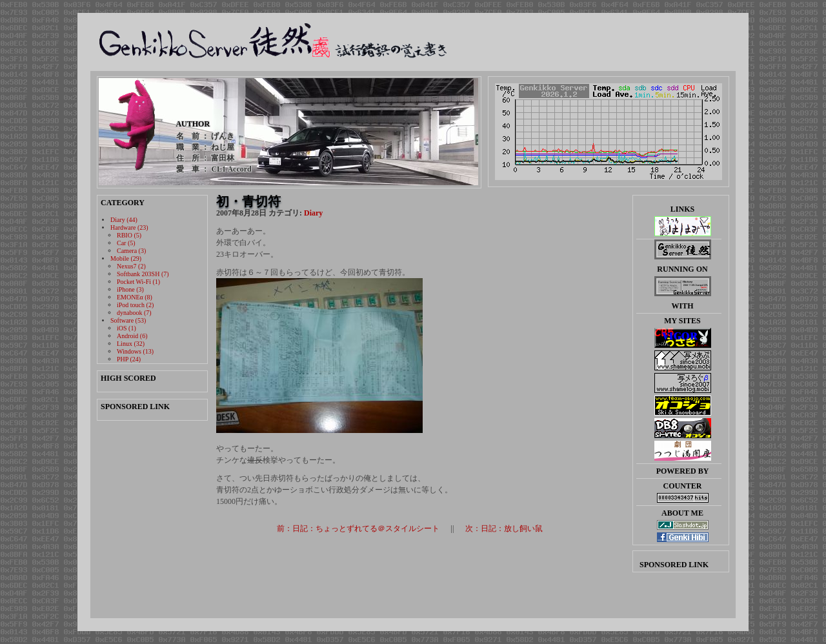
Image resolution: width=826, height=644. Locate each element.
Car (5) (126, 243)
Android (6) (132, 336)
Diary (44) (124, 220)
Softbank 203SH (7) (143, 274)
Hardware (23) (129, 227)
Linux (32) (131, 344)
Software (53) (128, 320)
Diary (313, 213)
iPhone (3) (130, 289)
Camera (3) (131, 251)
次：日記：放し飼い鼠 (504, 528)
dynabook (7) (134, 313)
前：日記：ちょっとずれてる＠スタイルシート (358, 528)
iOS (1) (126, 328)
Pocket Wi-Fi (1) (138, 282)
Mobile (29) (126, 258)
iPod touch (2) (135, 305)
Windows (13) (135, 351)
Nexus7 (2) (131, 266)
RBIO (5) (129, 235)
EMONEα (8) (135, 297)
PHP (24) (129, 359)
